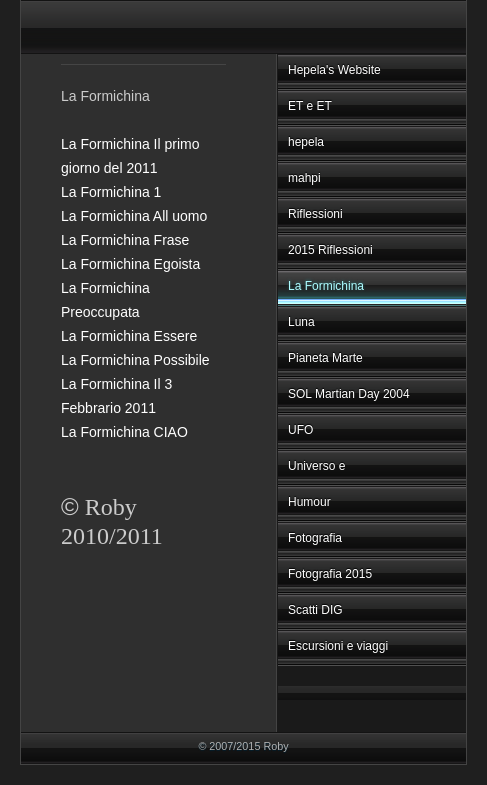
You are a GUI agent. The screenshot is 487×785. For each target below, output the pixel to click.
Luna (301, 322)
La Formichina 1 (111, 192)
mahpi (304, 178)
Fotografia (315, 538)
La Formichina (326, 286)
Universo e (316, 466)
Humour (309, 502)
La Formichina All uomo (134, 216)
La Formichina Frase (125, 240)
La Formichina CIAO (124, 432)
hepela (306, 142)
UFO (300, 430)
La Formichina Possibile (135, 360)
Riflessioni (315, 214)
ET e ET (310, 106)
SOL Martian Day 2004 (349, 394)
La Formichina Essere (129, 336)
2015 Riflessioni (330, 250)
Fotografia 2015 (330, 574)
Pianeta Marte (325, 358)
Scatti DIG (315, 610)
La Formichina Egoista (130, 264)
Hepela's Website (334, 70)
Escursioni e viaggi (338, 646)
